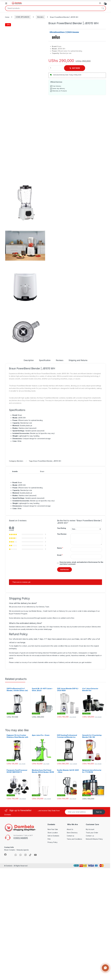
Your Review (62, 534)
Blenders (40, 17)
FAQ (49, 839)
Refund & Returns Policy (94, 839)
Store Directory (72, 833)
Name (60, 548)
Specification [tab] (45, 360)
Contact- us (90, 836)
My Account (90, 829)
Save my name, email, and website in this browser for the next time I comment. (81, 563)
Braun (42, 471)
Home (7, 17)
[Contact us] (105, 968)
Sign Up (99, 812)
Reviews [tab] (60, 360)
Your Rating (61, 528)
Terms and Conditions (74, 839)
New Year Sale (53, 829)
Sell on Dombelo (53, 836)
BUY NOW (76, 68)
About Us (70, 829)
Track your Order (92, 833)
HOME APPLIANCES (23, 17)
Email (60, 555)
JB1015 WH (57, 461)
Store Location (53, 833)
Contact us (71, 836)
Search (103, 8)
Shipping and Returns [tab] (78, 360)
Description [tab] (29, 360)
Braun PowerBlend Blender (43, 461)
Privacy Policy (53, 842)
